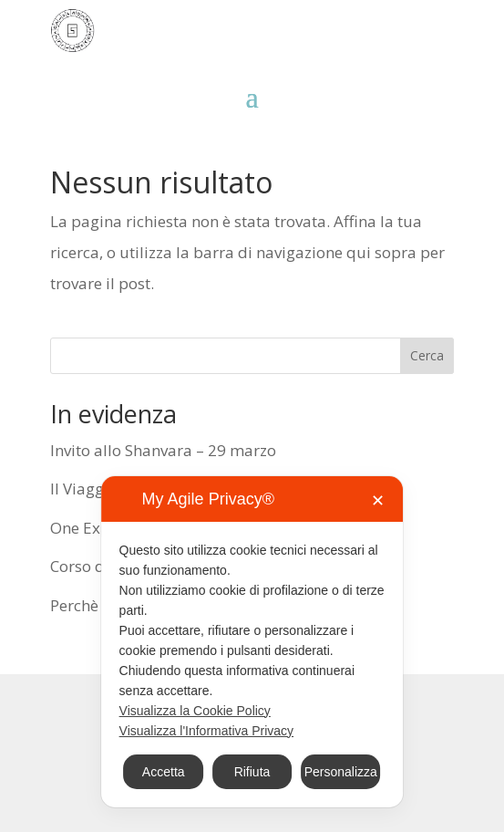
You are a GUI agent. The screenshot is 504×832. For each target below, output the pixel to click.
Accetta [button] (164, 772)
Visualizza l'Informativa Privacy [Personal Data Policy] (206, 731)
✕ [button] (378, 501)
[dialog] (252, 642)
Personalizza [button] (341, 772)
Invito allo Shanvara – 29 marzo (163, 450)
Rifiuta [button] (252, 772)
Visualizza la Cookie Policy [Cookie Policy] (195, 711)
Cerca (427, 355)
